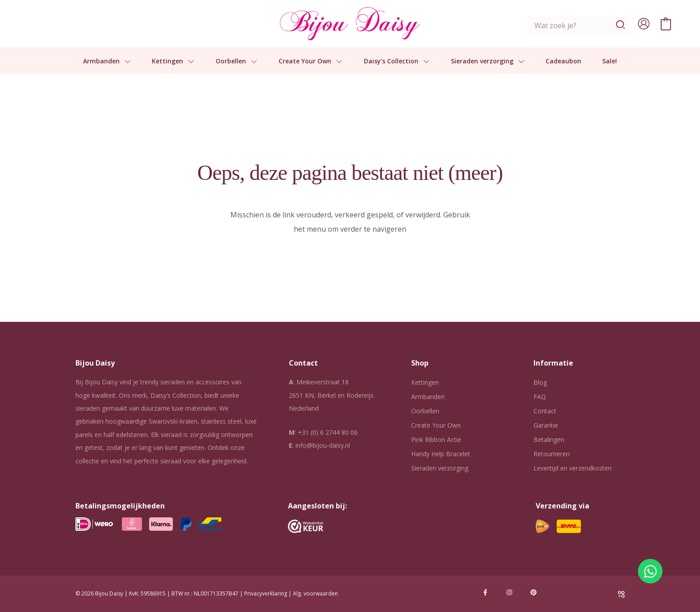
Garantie (546, 425)
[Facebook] (485, 592)
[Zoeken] (621, 25)
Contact (545, 411)
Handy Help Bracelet (441, 454)
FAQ (540, 397)
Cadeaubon (563, 61)
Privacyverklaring (266, 593)
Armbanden (107, 61)
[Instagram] (509, 592)
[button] (125, 61)
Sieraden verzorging (488, 61)
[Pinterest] (533, 592)
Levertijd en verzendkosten (573, 468)
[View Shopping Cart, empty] (666, 24)
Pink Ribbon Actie (436, 439)
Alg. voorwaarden (315, 593)
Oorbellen (237, 61)
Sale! (610, 61)
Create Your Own (311, 61)
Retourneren (552, 454)
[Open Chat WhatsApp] (650, 571)
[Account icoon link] (644, 24)
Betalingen (549, 439)
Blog (540, 382)
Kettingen (173, 61)
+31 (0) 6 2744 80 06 (328, 432)
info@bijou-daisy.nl (323, 445)
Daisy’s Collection (397, 61)
